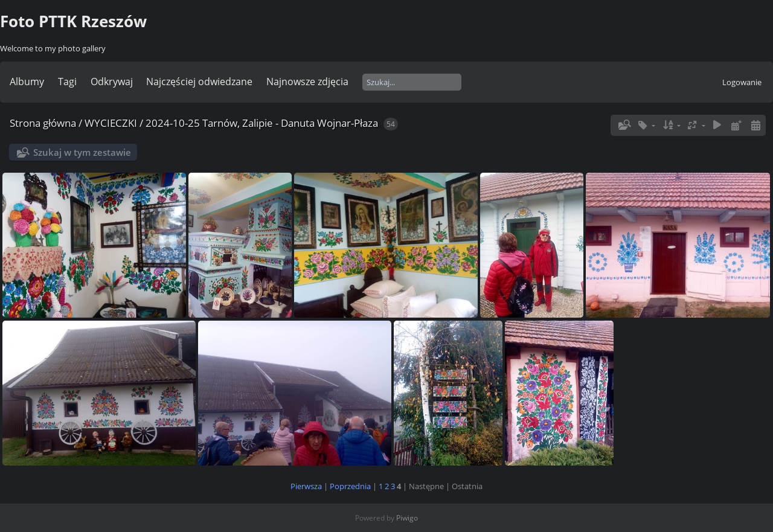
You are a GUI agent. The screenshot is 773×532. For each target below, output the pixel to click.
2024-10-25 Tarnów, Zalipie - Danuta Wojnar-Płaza (262, 123)
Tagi (67, 82)
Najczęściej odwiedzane (199, 82)
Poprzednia (350, 486)
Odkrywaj (112, 82)
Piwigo (407, 518)
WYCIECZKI (111, 123)
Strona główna (43, 123)
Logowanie (742, 82)
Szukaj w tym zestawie (82, 152)
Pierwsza (306, 486)
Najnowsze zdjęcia (307, 82)
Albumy (27, 82)
